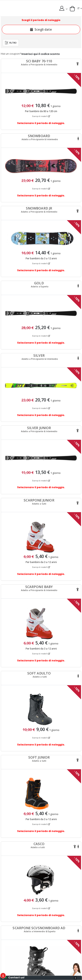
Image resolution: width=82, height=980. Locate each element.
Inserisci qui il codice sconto (41, 54)
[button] (72, 9)
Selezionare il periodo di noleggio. (41, 123)
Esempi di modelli (41, 116)
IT (79, 8)
